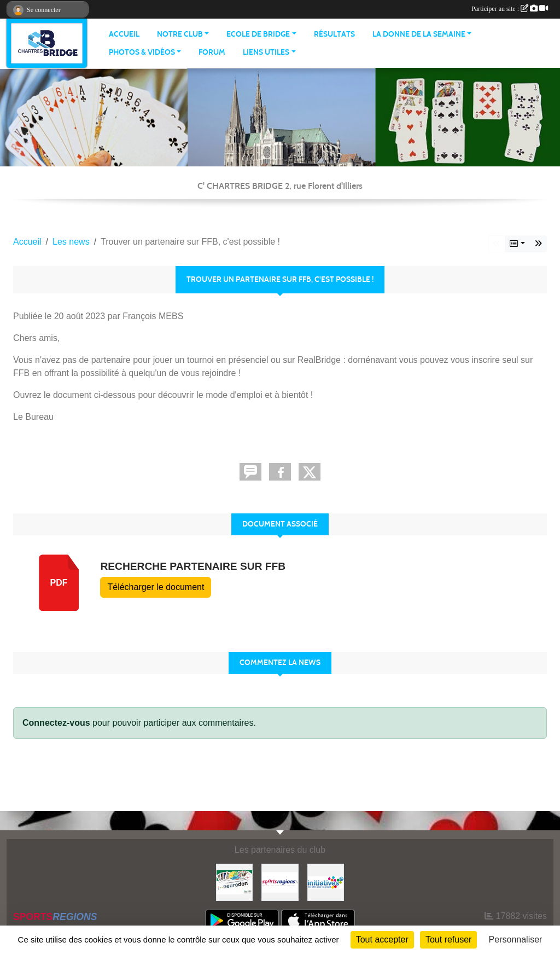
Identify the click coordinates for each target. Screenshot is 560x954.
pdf (59, 583)
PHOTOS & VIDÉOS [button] (142, 52)
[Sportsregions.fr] (280, 881)
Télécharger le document (156, 587)
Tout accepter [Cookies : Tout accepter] (382, 939)
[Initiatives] (326, 881)
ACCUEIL (124, 34)
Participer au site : (510, 9)
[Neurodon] (234, 881)
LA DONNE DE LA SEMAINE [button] (419, 34)
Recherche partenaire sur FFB (193, 566)
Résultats (334, 34)
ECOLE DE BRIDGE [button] (258, 34)
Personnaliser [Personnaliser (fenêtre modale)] (516, 939)
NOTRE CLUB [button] (180, 34)
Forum (212, 52)
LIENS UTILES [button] (266, 52)
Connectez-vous (56, 723)
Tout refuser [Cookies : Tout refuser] (448, 939)
